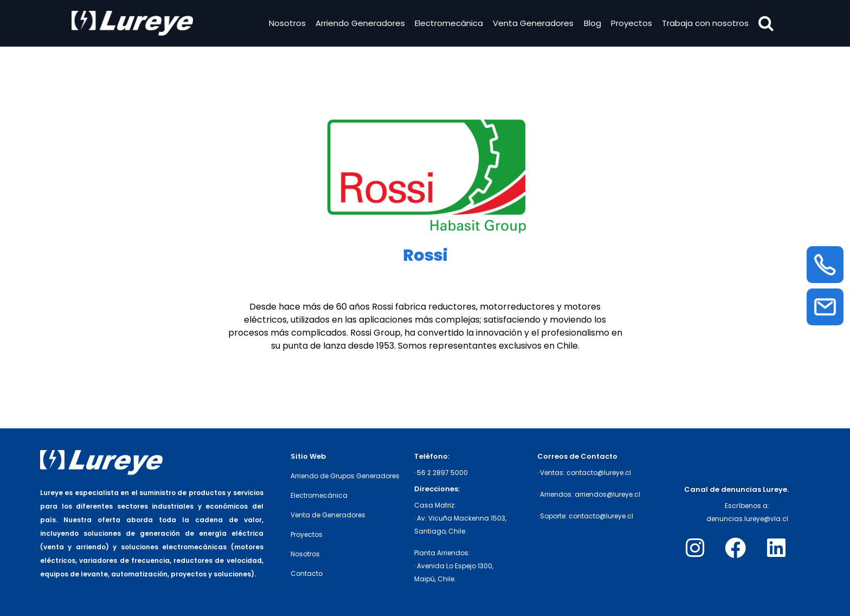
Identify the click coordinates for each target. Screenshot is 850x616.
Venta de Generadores (328, 515)
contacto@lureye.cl (599, 473)
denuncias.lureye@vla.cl (747, 519)
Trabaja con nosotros (705, 24)
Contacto (307, 573)
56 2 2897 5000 (442, 473)
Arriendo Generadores (359, 24)
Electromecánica (448, 24)
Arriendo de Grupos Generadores (345, 476)
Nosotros (286, 24)
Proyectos (630, 24)
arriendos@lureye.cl (607, 494)
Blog (591, 24)
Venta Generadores (533, 24)
